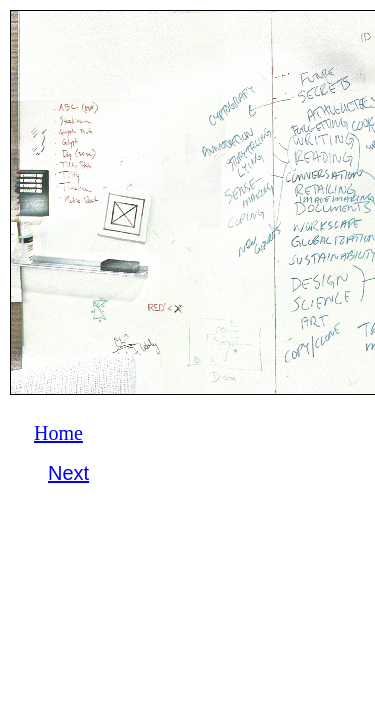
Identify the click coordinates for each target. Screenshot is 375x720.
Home (58, 433)
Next (68, 473)
